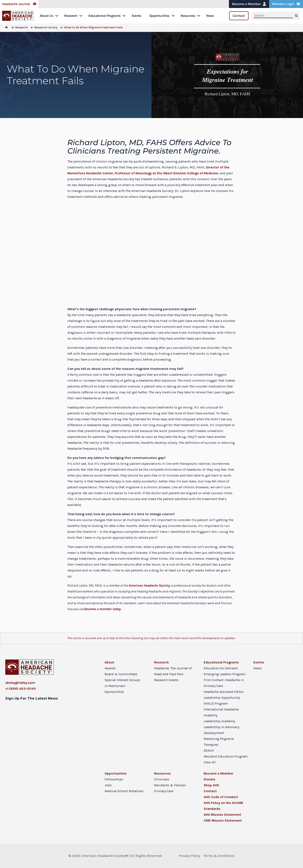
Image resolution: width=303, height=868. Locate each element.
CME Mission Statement (223, 820)
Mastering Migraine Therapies (219, 742)
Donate (209, 779)
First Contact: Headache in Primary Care (224, 683)
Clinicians (162, 779)
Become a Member (249, 4)
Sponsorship (114, 692)
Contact (239, 16)
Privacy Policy (189, 856)
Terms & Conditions (219, 856)
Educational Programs (107, 16)
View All (210, 762)
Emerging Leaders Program (225, 674)
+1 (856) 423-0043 (21, 689)
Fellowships (114, 779)
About (109, 662)
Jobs (108, 785)
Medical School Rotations (124, 791)
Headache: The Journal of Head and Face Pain (173, 671)
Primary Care (164, 791)
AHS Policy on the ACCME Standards (223, 806)
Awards (110, 668)
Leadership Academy (219, 721)
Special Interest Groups (122, 680)
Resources (190, 16)
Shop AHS (211, 785)
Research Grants (166, 680)
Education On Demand (221, 668)
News (210, 16)
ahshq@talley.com (20, 683)
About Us (49, 16)
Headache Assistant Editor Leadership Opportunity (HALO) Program (224, 698)
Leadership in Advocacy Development (221, 730)
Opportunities (162, 16)
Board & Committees (121, 674)
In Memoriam (115, 686)
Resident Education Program (226, 756)
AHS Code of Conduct (221, 797)
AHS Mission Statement (222, 815)
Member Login (286, 4)
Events (136, 16)
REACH (209, 750)
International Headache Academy (221, 712)
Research (73, 16)
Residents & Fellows (170, 785)
